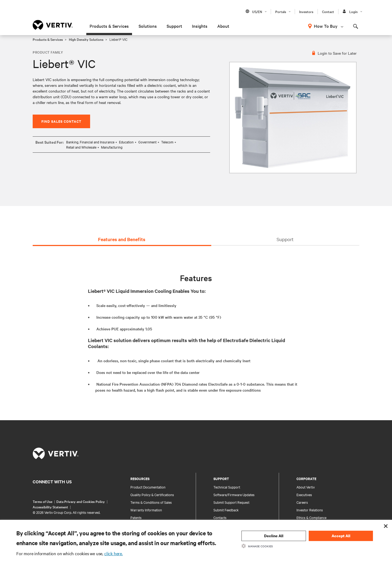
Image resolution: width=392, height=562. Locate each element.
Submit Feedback (226, 510)
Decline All (274, 536)
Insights (200, 26)
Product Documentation (148, 487)
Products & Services (109, 26)
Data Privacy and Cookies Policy (81, 501)
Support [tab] (285, 239)
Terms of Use (42, 501)
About (223, 26)
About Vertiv (306, 487)
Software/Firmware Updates (234, 495)
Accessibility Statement (50, 507)
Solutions (148, 26)
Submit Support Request (231, 502)
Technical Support (227, 487)
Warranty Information (146, 510)
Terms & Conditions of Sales (151, 502)
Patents (136, 517)
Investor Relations (310, 510)
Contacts (220, 517)
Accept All (341, 536)
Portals (281, 11)
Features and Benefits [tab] (122, 239)
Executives (304, 495)
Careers (302, 502)
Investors (306, 11)
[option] (293, 118)
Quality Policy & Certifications (152, 495)
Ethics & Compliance (311, 517)
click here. (114, 553)
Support (174, 26)
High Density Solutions (86, 39)
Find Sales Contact (61, 121)
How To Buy (326, 26)
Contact (328, 11)
